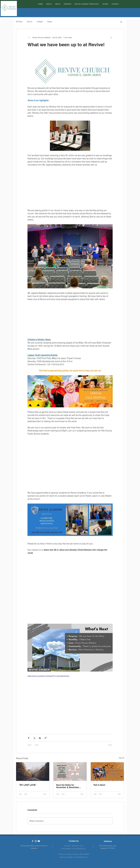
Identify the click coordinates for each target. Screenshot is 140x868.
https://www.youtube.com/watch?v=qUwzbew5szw (48, 676)
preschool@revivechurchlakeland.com (76, 857)
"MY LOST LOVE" (28, 785)
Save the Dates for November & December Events (68, 786)
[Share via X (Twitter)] (34, 738)
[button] (68, 4)
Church (30, 22)
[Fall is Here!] (107, 772)
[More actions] (111, 37)
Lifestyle (40, 22)
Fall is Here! (99, 785)
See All (122, 758)
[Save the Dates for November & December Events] (70, 772)
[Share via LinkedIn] (40, 738)
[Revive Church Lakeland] (33, 841)
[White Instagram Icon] (36, 841)
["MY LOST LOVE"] (33, 772)
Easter (50, 22)
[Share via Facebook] (29, 738)
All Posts (19, 22)
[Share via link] (45, 738)
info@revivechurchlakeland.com (76, 849)
